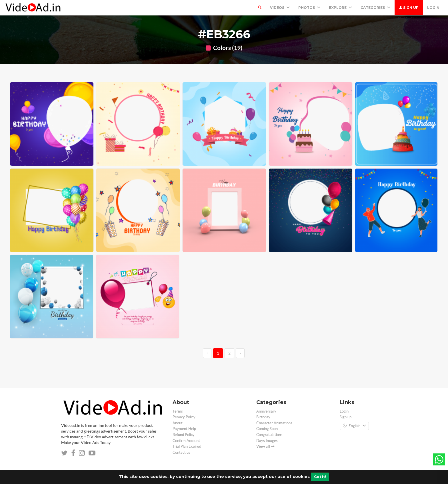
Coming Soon (267, 429)
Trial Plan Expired (187, 446)
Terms (178, 411)
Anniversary (266, 411)
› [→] (240, 353)
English (354, 426)
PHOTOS (309, 8)
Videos (280, 8)
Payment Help (184, 429)
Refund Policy (184, 435)
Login (433, 8)
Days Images (267, 441)
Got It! (320, 477)
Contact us (181, 452)
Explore (340, 8)
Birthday (263, 417)
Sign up (409, 8)
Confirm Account (186, 441)
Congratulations (269, 435)
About (178, 423)
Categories (375, 8)
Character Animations (274, 423)
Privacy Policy (184, 417)
